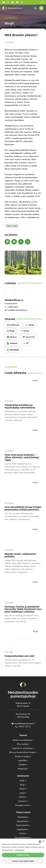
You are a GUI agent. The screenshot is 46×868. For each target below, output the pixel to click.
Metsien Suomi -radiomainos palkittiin (20, 555)
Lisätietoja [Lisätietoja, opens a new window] (19, 850)
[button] (41, 8)
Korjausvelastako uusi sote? (20, 656)
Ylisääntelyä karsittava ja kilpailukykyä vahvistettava (20, 406)
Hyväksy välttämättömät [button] (23, 861)
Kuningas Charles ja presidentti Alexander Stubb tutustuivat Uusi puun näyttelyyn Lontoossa (23, 609)
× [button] (43, 842)
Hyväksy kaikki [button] (23, 855)
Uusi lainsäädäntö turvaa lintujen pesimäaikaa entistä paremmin (23, 508)
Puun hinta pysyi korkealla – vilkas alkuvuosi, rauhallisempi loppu (22, 457)
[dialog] (23, 853)
